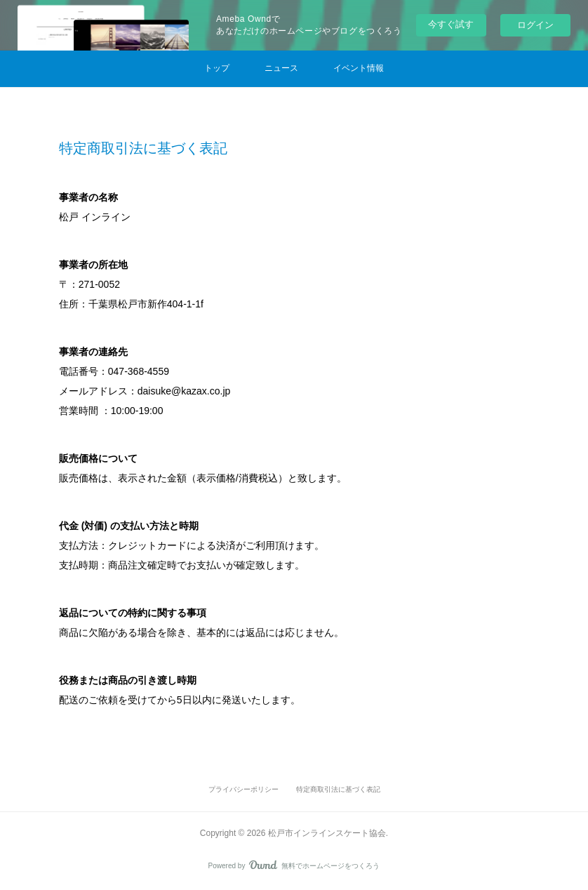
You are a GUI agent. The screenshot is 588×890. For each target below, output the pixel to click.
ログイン (535, 25)
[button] (217, 69)
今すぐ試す (451, 24)
